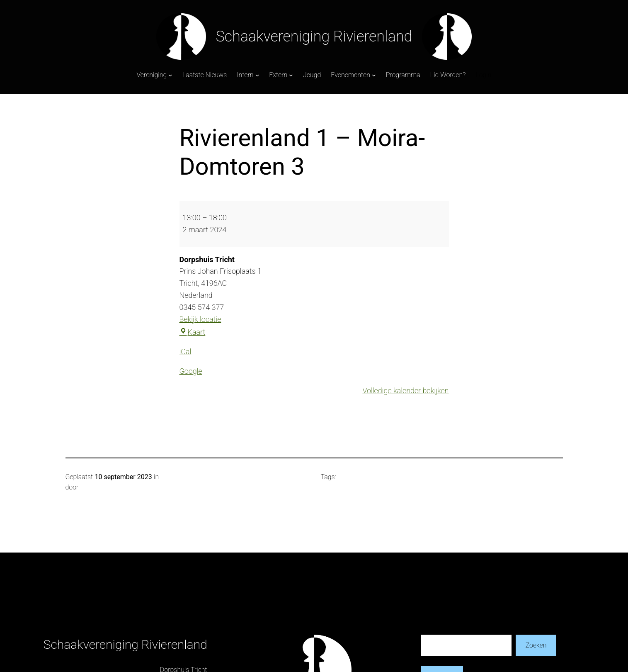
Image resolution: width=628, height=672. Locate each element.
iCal (185, 352)
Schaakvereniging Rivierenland (314, 37)
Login (483, 75)
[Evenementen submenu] (374, 75)
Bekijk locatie (200, 319)
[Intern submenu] (257, 75)
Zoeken (536, 645)
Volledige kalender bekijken (405, 391)
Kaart (193, 332)
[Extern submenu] (291, 75)
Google (191, 371)
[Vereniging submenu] (170, 75)
